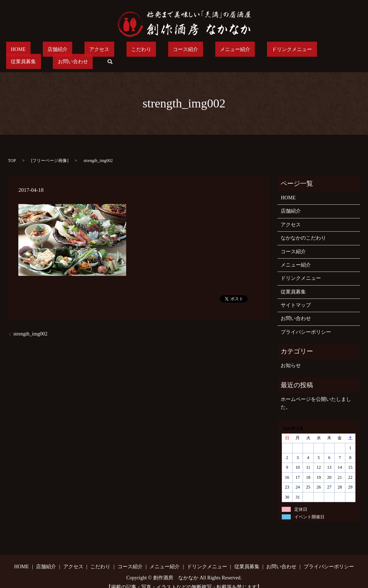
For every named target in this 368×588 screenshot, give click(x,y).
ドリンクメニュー (234, 51)
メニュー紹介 (187, 51)
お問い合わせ (319, 51)
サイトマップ (296, 294)
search (351, 51)
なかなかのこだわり (303, 227)
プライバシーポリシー (306, 321)
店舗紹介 (48, 51)
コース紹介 (147, 51)
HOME (19, 51)
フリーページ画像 (50, 149)
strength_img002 (30, 323)
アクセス (80, 51)
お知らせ (291, 355)
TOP (12, 149)
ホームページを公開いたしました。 (316, 392)
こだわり (112, 51)
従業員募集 (279, 51)
